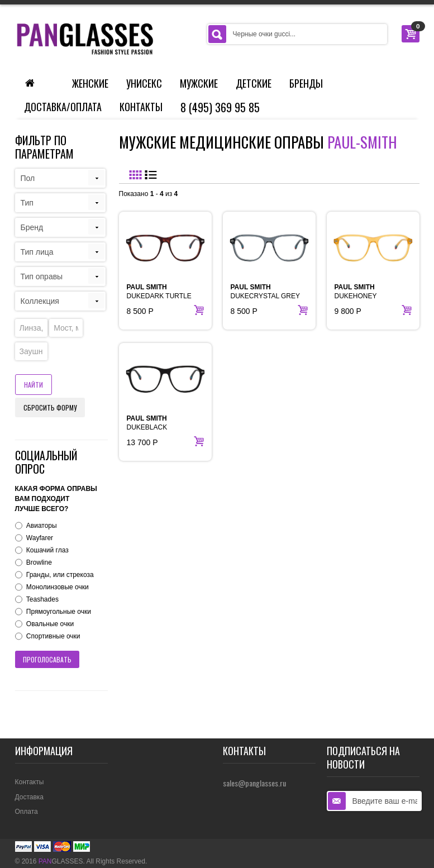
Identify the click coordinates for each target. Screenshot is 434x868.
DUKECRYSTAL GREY (265, 292)
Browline (39, 562)
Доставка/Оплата (63, 107)
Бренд (32, 227)
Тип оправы (42, 276)
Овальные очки (50, 624)
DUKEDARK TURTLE (159, 292)
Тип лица (37, 252)
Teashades (42, 599)
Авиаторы (42, 526)
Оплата (27, 812)
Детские (254, 83)
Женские (90, 83)
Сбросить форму (50, 407)
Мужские (199, 83)
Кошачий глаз (47, 550)
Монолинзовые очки (58, 587)
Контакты (141, 107)
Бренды (306, 83)
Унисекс (144, 83)
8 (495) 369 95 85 (220, 107)
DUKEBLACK (147, 423)
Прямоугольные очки (59, 612)
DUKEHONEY (356, 292)
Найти (34, 385)
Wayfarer (40, 538)
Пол (28, 178)
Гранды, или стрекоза (60, 575)
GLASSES (61, 861)
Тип (27, 203)
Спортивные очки (53, 636)
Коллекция (40, 301)
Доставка (30, 797)
